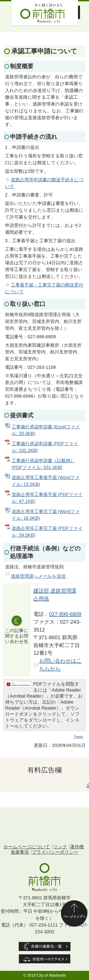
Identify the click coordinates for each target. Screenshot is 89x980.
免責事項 (20, 852)
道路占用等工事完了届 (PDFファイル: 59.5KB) (47, 532)
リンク (60, 847)
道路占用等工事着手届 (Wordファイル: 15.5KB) (46, 481)
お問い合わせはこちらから (60, 665)
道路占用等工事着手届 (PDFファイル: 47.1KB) (47, 498)
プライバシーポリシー (55, 852)
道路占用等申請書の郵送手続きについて (44, 183)
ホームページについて (27, 847)
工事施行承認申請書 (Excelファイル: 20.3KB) (46, 430)
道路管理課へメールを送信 (38, 576)
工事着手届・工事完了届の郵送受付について (44, 288)
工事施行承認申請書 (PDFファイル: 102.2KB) (45, 447)
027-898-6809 (65, 614)
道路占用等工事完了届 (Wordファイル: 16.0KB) (46, 515)
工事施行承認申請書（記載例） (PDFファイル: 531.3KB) (43, 464)
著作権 (77, 847)
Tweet (78, 737)
